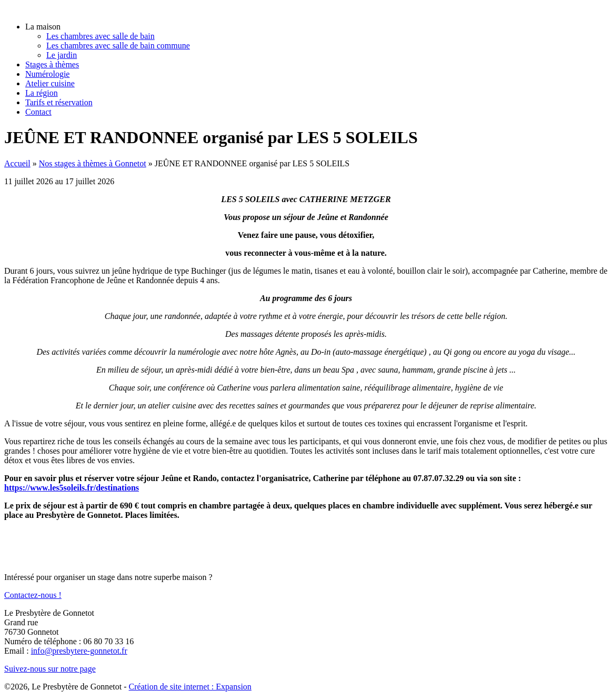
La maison (43, 27)
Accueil (17, 163)
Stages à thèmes (52, 64)
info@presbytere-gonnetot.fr (79, 651)
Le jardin (62, 55)
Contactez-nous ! (33, 595)
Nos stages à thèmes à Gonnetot (93, 163)
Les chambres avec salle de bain (101, 36)
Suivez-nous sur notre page (50, 669)
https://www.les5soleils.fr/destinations (72, 488)
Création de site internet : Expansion (190, 687)
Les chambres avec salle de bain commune (118, 46)
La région (42, 93)
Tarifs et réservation (59, 102)
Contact (38, 112)
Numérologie (47, 74)
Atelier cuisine (50, 83)
